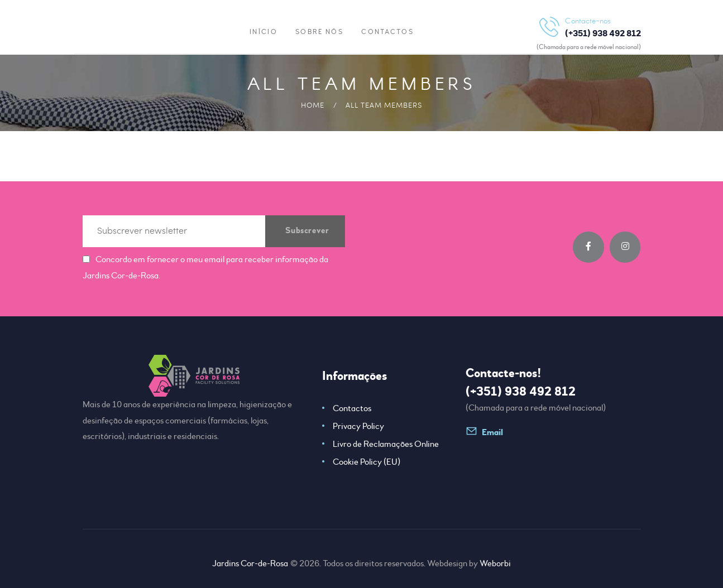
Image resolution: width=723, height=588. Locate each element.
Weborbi (495, 563)
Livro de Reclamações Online (386, 444)
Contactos (352, 408)
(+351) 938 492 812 (521, 392)
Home (313, 105)
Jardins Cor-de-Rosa (251, 563)
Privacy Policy (358, 426)
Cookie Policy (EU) (367, 462)
